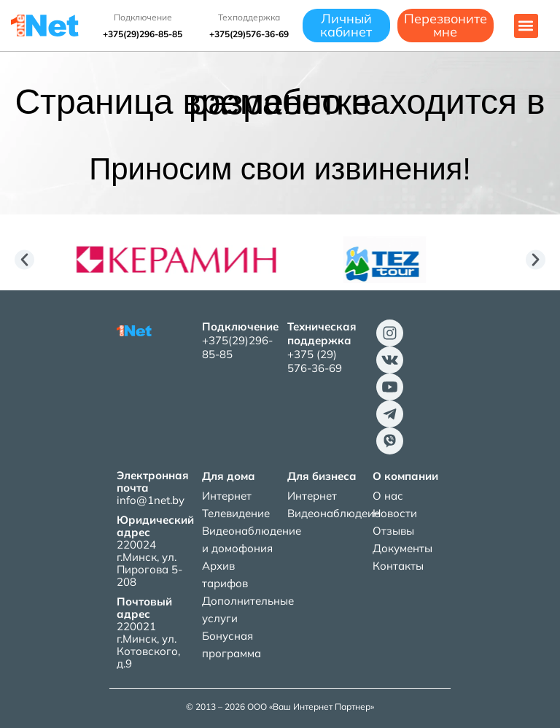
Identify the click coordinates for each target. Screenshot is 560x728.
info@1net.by (151, 500)
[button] (526, 26)
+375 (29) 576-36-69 (315, 361)
